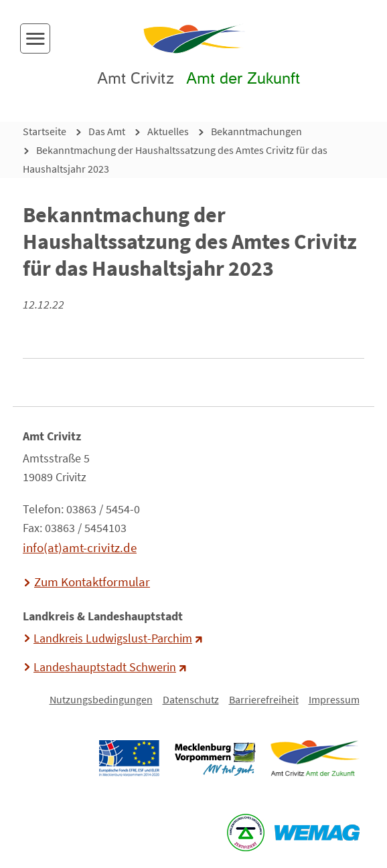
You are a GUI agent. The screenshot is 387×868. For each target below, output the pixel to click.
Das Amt (107, 131)
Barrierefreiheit (264, 699)
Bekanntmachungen (256, 131)
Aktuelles (168, 131)
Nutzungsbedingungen (101, 699)
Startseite (45, 131)
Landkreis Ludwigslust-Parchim (113, 638)
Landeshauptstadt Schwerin (105, 667)
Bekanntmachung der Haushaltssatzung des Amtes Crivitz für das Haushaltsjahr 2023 (175, 159)
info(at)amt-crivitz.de (80, 547)
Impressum (334, 699)
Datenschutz (191, 699)
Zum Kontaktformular (92, 582)
